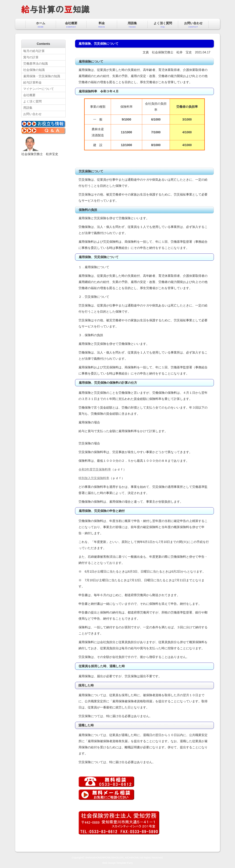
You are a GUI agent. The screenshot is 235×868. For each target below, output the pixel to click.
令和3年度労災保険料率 (95, 469)
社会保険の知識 (34, 70)
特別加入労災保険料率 (94, 478)
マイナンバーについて (39, 89)
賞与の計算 (31, 57)
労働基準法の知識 (35, 64)
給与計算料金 (32, 83)
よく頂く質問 (163, 25)
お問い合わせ (193, 25)
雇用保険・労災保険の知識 (42, 76)
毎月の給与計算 (34, 51)
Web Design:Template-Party (117, 863)
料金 (102, 25)
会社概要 (71, 25)
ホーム (41, 25)
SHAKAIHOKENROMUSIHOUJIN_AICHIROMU (112, 858)
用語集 (132, 25)
